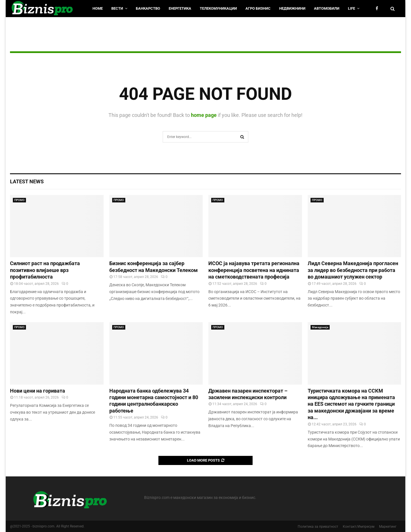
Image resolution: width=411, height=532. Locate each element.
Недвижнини (292, 8)
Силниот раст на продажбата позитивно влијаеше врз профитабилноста (45, 270)
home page (204, 115)
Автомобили (327, 8)
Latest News (27, 181)
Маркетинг (388, 527)
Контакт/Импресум (359, 527)
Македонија (320, 327)
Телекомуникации (218, 8)
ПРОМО (19, 200)
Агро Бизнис (258, 8)
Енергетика (180, 8)
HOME (98, 8)
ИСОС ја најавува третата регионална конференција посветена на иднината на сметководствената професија (254, 270)
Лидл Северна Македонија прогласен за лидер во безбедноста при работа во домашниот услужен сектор (353, 270)
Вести (117, 8)
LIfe (351, 8)
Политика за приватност (318, 527)
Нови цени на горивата (38, 391)
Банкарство (148, 8)
